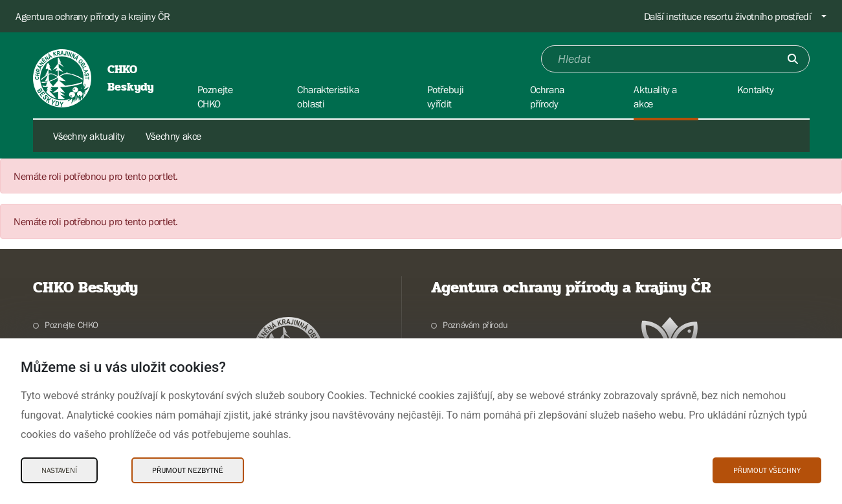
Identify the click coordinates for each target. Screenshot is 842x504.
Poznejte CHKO (72, 325)
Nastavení (59, 470)
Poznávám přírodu (475, 325)
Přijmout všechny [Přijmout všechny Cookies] (767, 470)
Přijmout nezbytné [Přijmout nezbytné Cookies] (188, 470)
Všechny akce (173, 136)
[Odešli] (793, 59)
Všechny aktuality (89, 136)
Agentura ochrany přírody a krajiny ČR (93, 16)
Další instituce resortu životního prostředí (728, 16)
